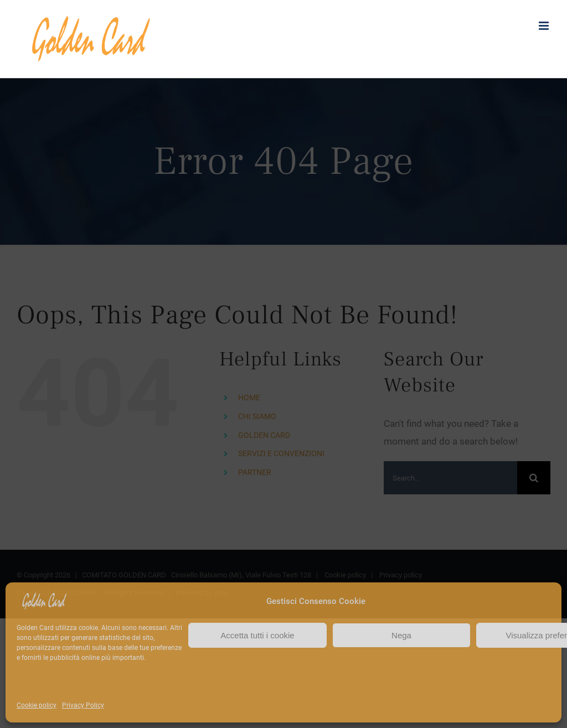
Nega (401, 635)
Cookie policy (37, 705)
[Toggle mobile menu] (545, 26)
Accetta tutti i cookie (257, 635)
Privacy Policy (83, 705)
